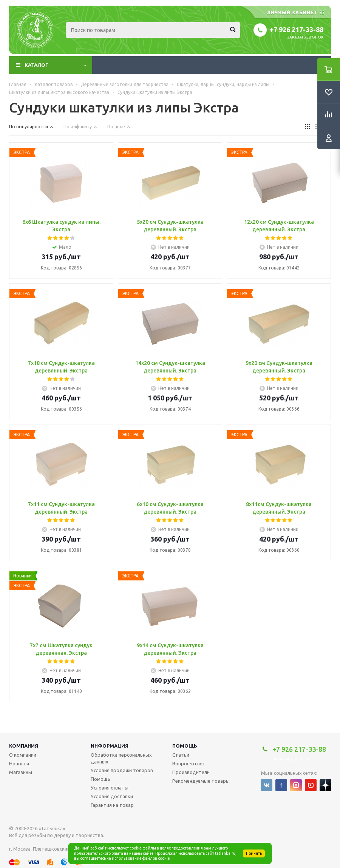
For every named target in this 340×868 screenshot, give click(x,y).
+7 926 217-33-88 (297, 29)
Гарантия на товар (112, 805)
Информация (110, 746)
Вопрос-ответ (189, 763)
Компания (24, 746)
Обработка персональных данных (121, 758)
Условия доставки (112, 796)
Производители (191, 772)
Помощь (185, 746)
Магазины (21, 772)
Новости (19, 763)
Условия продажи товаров (122, 770)
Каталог (36, 65)
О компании (23, 755)
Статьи (181, 755)
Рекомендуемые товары (201, 781)
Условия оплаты (110, 788)
